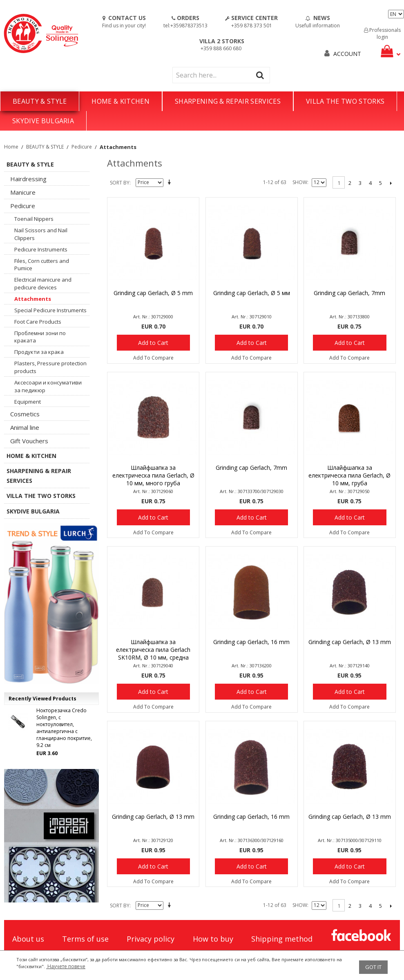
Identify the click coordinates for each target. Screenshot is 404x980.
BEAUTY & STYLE (40, 101)
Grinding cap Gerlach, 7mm (349, 293)
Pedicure (82, 147)
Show (300, 182)
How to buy (213, 939)
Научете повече (66, 966)
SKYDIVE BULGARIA (43, 121)
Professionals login (382, 33)
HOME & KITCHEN (120, 101)
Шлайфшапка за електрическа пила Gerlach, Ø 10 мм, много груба (153, 475)
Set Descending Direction (171, 183)
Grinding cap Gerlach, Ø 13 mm (350, 642)
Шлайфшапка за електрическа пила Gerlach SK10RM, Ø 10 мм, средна (153, 650)
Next (391, 183)
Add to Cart (153, 343)
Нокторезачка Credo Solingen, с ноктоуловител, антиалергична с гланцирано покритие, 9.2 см (64, 728)
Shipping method (282, 939)
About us (28, 939)
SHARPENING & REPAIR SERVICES (228, 101)
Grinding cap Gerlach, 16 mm (251, 642)
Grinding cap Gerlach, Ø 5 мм (252, 293)
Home (11, 147)
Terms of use (85, 939)
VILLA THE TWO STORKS (345, 101)
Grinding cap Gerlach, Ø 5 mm (153, 293)
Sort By (120, 183)
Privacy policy (151, 939)
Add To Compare (153, 358)
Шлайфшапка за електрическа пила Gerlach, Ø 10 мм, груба (349, 475)
